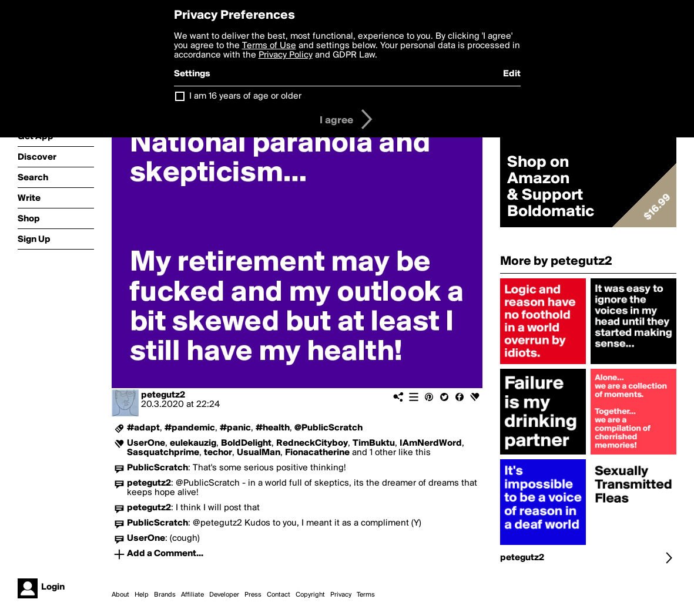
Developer (224, 595)
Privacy (341, 595)
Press (253, 595)
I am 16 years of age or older (245, 96)
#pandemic (190, 428)
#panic (235, 428)
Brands (165, 595)
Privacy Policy (286, 55)
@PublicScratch (328, 428)
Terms (366, 595)
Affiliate (192, 595)
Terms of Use (269, 46)
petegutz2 (163, 395)
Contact (279, 595)
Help (142, 595)
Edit (512, 74)
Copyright (310, 595)
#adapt (143, 428)
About (120, 595)
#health (273, 428)
